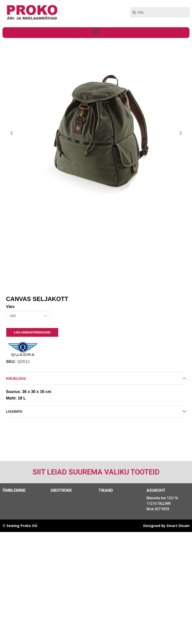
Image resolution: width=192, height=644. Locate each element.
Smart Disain (178, 526)
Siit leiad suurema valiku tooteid (96, 472)
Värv (10, 307)
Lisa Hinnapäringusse (32, 332)
